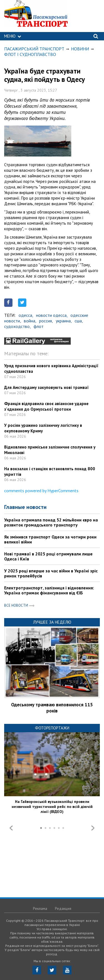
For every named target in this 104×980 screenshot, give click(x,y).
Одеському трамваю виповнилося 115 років (52, 708)
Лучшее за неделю (52, 622)
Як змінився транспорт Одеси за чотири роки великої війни (50, 539)
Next (93, 828)
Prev (11, 828)
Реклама (40, 908)
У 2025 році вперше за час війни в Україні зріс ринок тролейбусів (51, 573)
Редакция (63, 908)
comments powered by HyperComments (41, 491)
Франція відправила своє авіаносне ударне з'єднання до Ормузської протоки (46, 406)
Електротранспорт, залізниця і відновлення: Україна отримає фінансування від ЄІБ (49, 590)
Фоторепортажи (52, 728)
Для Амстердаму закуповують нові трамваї (46, 387)
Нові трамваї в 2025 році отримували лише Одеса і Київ (48, 556)
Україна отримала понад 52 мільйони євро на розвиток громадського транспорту (51, 522)
